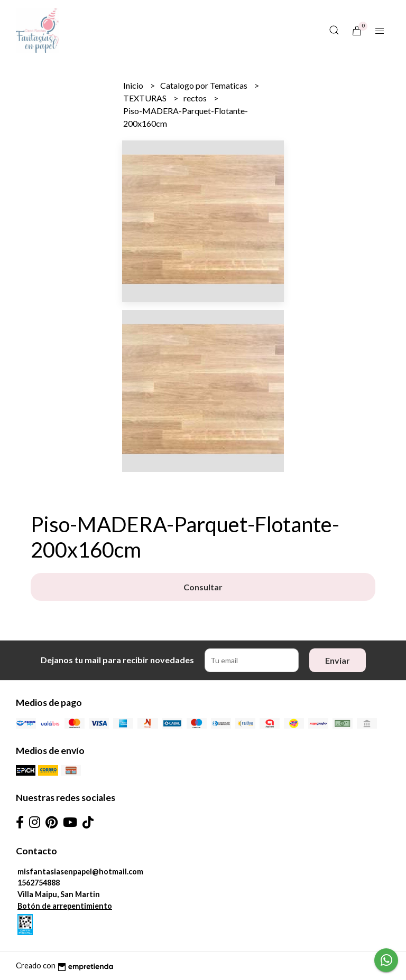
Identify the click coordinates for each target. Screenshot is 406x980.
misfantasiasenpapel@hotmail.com (80, 871)
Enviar (338, 660)
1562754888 (39, 883)
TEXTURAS (146, 98)
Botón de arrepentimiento (65, 906)
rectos (196, 98)
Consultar (203, 587)
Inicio (134, 85)
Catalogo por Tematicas (205, 85)
